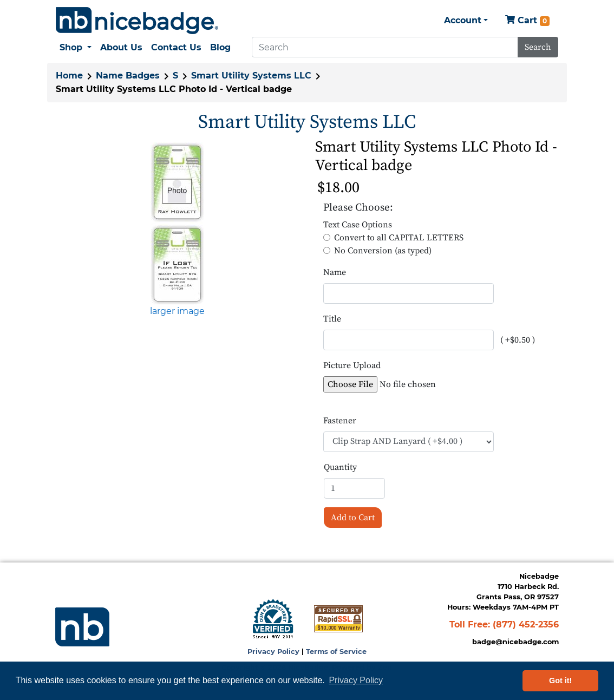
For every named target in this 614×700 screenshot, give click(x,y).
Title (332, 319)
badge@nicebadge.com (515, 642)
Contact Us (176, 47)
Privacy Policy (273, 652)
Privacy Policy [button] (356, 680)
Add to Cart (353, 518)
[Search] (385, 47)
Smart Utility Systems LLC (251, 76)
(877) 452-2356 (526, 624)
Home (69, 76)
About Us (121, 47)
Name (335, 272)
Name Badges (128, 76)
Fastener (340, 421)
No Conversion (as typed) (383, 251)
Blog (220, 47)
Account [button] (463, 20)
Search (538, 47)
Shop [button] (72, 47)
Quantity (340, 467)
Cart (527, 21)
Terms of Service (336, 652)
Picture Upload (352, 365)
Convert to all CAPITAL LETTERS (399, 238)
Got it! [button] (560, 681)
